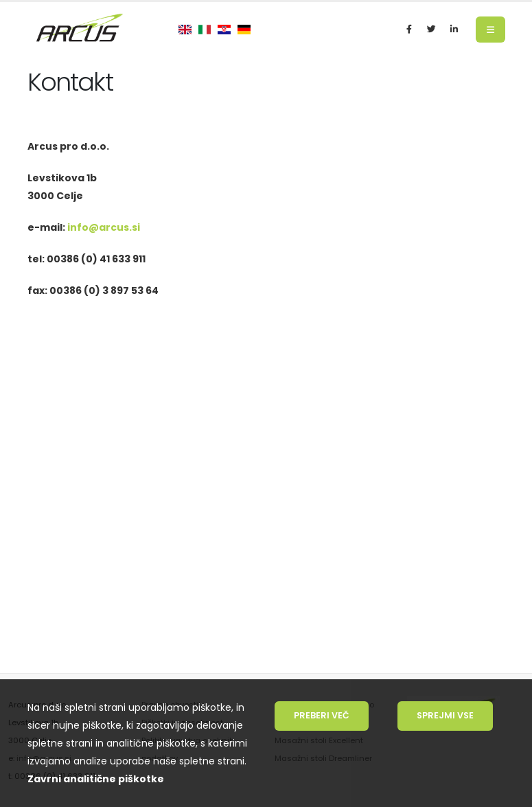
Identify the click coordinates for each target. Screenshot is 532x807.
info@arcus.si (104, 227)
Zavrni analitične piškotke (96, 779)
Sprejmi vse (445, 715)
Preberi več (322, 715)
